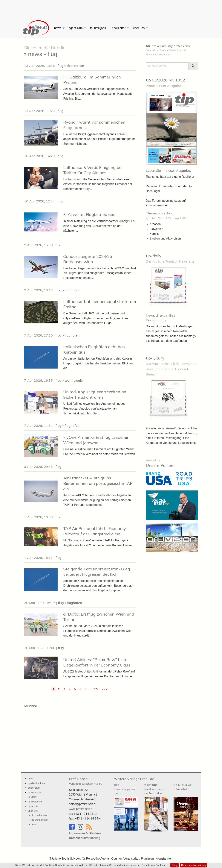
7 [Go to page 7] (86, 689)
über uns (139, 28)
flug (61, 66)
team (34, 824)
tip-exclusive (35, 802)
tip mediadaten (40, 815)
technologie (74, 380)
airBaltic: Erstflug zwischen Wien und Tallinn (99, 617)
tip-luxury (155, 358)
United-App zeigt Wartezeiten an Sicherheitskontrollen (95, 394)
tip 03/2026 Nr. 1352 (165, 80)
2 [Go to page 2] (59, 689)
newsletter (119, 28)
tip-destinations (36, 783)
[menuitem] (36, 28)
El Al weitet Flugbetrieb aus (89, 214)
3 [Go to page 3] (64, 689)
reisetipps (154, 789)
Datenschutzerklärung (194, 865)
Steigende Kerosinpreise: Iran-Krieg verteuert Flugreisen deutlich (97, 572)
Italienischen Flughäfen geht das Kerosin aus (94, 349)
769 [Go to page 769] (95, 689)
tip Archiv (33, 806)
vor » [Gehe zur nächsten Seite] (104, 689)
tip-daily (154, 256)
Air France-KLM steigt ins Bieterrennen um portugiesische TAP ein (98, 483)
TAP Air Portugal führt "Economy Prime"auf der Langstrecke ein (95, 531)
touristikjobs (98, 28)
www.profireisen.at (81, 809)
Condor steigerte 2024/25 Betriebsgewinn (88, 259)
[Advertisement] (111, 8)
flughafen (72, 290)
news (58, 28)
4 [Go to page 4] (70, 689)
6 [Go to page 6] (80, 689)
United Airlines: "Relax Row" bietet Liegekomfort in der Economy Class (97, 662)
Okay (174, 865)
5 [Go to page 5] (75, 689)
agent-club (76, 28)
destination (75, 66)
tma (125, 789)
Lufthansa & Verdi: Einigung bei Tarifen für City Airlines (93, 170)
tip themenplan (40, 820)
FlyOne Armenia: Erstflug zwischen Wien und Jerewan (96, 440)
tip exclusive (182, 787)
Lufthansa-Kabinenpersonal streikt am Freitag (100, 304)
